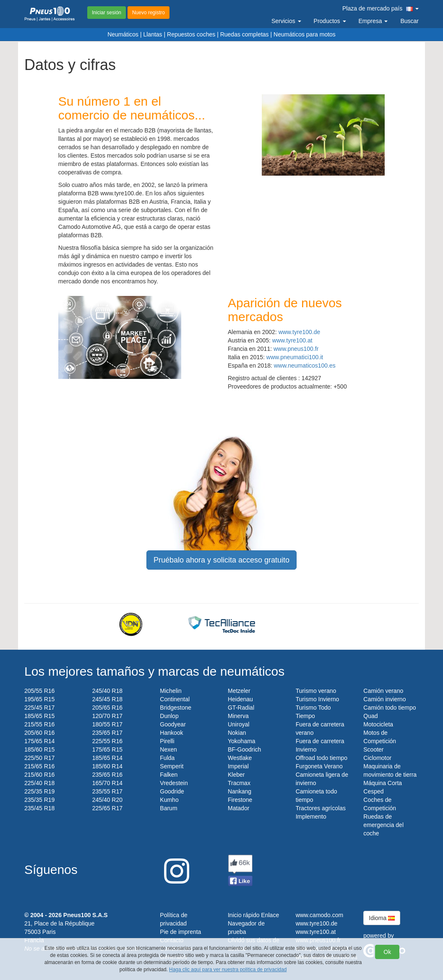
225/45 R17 (39, 708)
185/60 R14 (107, 766)
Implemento (311, 817)
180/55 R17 (107, 724)
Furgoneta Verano (319, 766)
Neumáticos (123, 34)
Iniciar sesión (107, 13)
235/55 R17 (107, 791)
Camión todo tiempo (390, 708)
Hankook (171, 733)
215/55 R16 (39, 724)
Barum (168, 808)
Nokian (237, 733)
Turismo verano (316, 691)
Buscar (409, 21)
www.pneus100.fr (296, 349)
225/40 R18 (39, 783)
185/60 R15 (39, 749)
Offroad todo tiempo (322, 758)
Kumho (169, 800)
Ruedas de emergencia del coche (383, 825)
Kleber (236, 775)
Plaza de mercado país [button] (380, 8)
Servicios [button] (286, 21)
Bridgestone (176, 708)
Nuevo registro (149, 13)
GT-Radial (241, 708)
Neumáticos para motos (305, 34)
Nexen (168, 749)
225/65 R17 (107, 808)
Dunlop (169, 716)
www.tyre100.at (292, 340)
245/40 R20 (107, 800)
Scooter (373, 749)
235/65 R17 (107, 733)
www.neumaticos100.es (305, 366)
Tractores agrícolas (321, 808)
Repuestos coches (191, 34)
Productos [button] (330, 21)
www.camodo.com (320, 915)
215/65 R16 (39, 766)
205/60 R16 (39, 733)
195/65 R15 (39, 699)
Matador (238, 808)
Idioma (382, 918)
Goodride (172, 791)
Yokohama (242, 741)
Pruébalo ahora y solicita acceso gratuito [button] (221, 560)
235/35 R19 (39, 800)
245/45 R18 (107, 699)
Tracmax (239, 783)
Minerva (238, 716)
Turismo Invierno (318, 699)
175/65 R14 (39, 741)
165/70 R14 (107, 783)
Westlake (240, 758)
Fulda (167, 758)
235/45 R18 (39, 808)
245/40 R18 (107, 691)
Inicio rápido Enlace (253, 915)
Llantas (152, 34)
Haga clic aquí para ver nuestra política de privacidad (228, 970)
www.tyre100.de (300, 332)
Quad (370, 716)
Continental (175, 699)
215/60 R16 (39, 775)
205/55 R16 (39, 691)
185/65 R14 (107, 758)
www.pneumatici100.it (295, 357)
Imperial (238, 766)
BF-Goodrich (244, 749)
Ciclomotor (377, 758)
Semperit (172, 766)
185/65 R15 (39, 716)
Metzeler (239, 691)
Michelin (171, 691)
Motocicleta (378, 724)
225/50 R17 (39, 758)
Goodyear (173, 724)
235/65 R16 (107, 775)
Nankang (240, 791)
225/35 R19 (39, 791)
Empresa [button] (373, 21)
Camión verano (383, 691)
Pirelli (167, 741)
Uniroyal (238, 724)
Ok (387, 952)
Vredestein (174, 783)
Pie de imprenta (180, 932)
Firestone (240, 800)
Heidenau (240, 699)
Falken (169, 775)
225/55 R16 (107, 741)
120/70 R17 (107, 716)
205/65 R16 (107, 708)
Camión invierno (384, 699)
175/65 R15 (107, 749)
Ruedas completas (245, 34)
